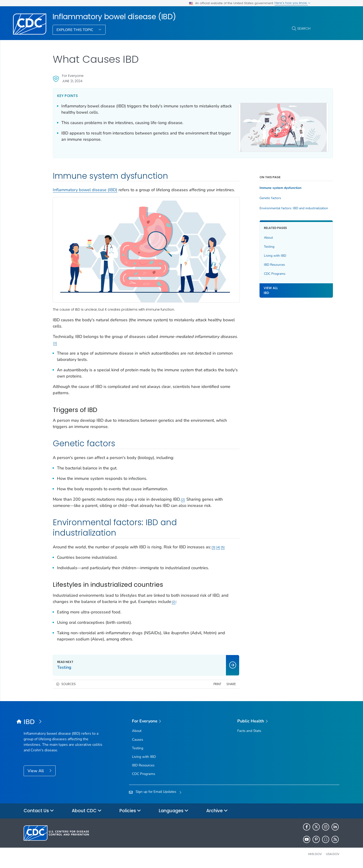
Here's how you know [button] (293, 3)
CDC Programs (260, 273)
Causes (138, 743)
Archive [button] (217, 814)
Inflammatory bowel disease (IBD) (114, 17)
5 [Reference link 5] (55, 551)
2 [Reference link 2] (183, 497)
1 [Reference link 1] (72, 340)
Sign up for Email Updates (156, 795)
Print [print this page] (202, 687)
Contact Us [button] (39, 814)
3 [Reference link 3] (213, 545)
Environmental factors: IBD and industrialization (278, 208)
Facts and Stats (249, 734)
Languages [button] (174, 814)
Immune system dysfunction (266, 187)
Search (304, 28)
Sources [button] (69, 687)
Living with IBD (260, 255)
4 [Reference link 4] (218, 545)
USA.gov (333, 857)
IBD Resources (260, 264)
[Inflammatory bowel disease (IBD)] (63, 726)
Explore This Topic (75, 30)
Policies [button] (130, 814)
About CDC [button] (87, 814)
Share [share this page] (216, 687)
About (254, 237)
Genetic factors (255, 197)
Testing (254, 246)
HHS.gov (315, 857)
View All (36, 774)
